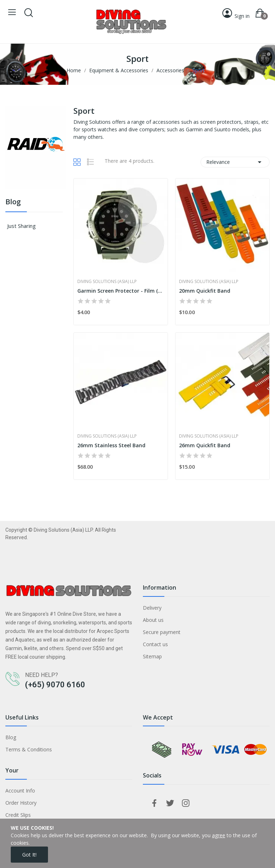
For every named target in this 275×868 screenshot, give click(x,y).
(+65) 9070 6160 (55, 685)
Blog (13, 202)
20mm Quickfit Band (205, 291)
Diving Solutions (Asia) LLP (107, 282)
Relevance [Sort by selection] (235, 162)
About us (153, 620)
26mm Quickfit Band (205, 445)
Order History (21, 803)
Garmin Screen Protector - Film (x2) (121, 291)
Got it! (29, 855)
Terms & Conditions (29, 749)
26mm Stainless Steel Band (111, 445)
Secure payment (162, 632)
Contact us (155, 644)
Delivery (152, 608)
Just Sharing (21, 226)
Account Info (20, 791)
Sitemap (152, 656)
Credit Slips (18, 815)
